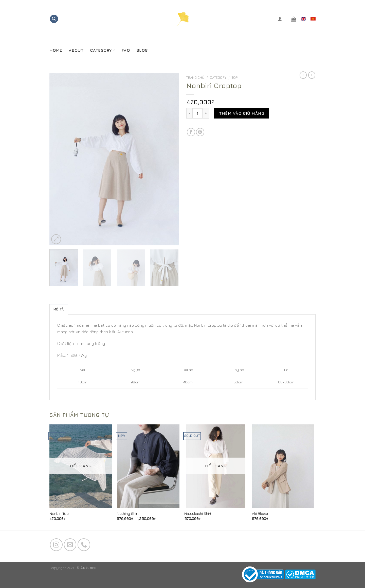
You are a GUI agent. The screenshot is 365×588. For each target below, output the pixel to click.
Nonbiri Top (59, 513)
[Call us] (84, 545)
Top (235, 77)
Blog (142, 50)
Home (56, 50)
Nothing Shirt (128, 513)
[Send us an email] (70, 545)
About (76, 50)
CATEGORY (103, 50)
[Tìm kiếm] (54, 19)
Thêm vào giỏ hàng (242, 113)
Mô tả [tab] (59, 309)
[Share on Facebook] (191, 132)
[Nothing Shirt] (148, 466)
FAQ (126, 50)
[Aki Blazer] (283, 466)
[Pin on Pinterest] (200, 132)
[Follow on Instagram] (56, 545)
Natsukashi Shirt (198, 513)
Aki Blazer (260, 513)
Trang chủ (195, 77)
